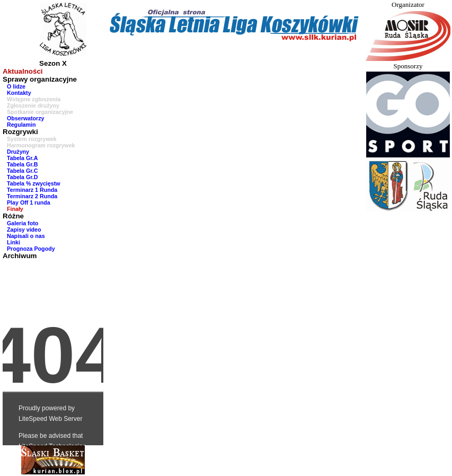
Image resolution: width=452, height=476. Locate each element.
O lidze (16, 86)
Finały (15, 209)
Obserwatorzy (25, 118)
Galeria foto (23, 223)
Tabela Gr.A (22, 158)
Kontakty (19, 93)
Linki (14, 242)
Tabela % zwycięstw (34, 183)
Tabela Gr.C (22, 171)
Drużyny (18, 152)
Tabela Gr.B (22, 164)
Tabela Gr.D (22, 177)
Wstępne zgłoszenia (34, 99)
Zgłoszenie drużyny (33, 105)
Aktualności (23, 71)
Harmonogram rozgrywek (41, 145)
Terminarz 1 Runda (32, 190)
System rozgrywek (32, 139)
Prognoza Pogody (31, 249)
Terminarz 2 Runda (32, 196)
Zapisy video (24, 230)
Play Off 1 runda (29, 202)
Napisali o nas (26, 236)
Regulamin (21, 125)
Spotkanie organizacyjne (40, 112)
